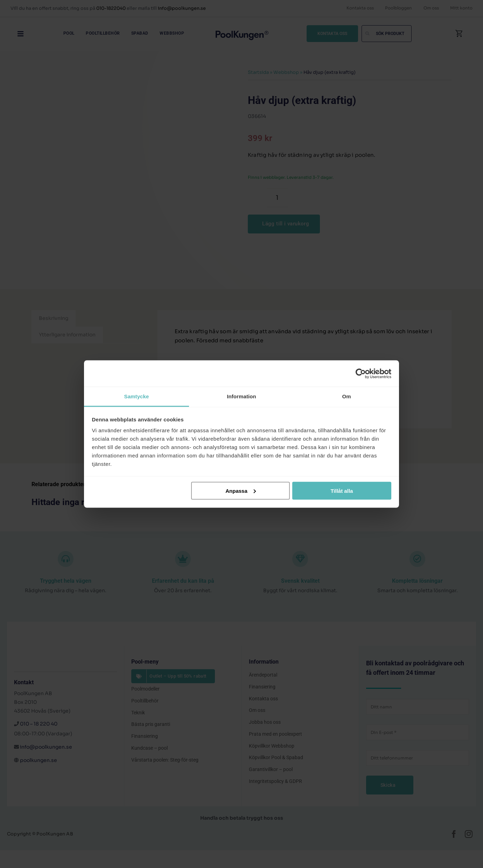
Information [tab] (241, 396)
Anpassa (241, 491)
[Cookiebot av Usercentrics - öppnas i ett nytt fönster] (361, 373)
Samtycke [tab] (137, 396)
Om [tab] (346, 396)
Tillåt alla (342, 491)
